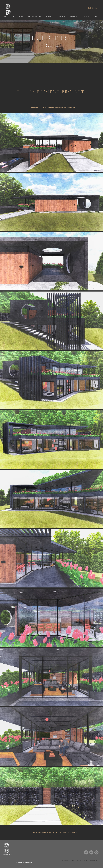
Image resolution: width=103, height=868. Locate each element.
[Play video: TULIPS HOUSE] (52, 46)
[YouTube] (91, 852)
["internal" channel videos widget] (51, 41)
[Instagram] (96, 852)
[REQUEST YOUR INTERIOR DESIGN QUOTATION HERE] (53, 108)
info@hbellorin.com (24, 863)
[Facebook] (86, 852)
